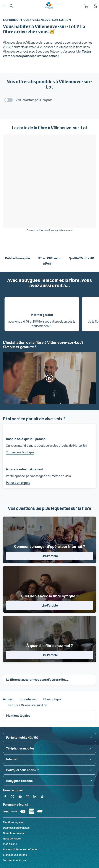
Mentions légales (13, 822)
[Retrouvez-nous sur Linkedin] (35, 797)
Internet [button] (12, 759)
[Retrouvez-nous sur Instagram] (27, 797)
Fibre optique (52, 699)
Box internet (28, 699)
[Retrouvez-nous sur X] (13, 797)
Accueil (8, 699)
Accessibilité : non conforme (20, 849)
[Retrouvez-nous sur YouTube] (20, 797)
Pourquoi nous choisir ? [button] (22, 770)
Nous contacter (12, 838)
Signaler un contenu (15, 855)
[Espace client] (95, 6)
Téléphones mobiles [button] (20, 748)
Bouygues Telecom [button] (19, 781)
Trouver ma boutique (20, 452)
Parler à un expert (18, 483)
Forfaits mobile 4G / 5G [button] (22, 737)
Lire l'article (50, 556)
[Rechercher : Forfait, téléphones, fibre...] (11, 6)
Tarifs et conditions (14, 860)
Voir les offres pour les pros (34, 100)
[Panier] (86, 6)
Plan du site (10, 844)
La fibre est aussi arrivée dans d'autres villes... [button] (37, 680)
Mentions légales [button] (18, 715)
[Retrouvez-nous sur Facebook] (5, 797)
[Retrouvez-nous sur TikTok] (42, 797)
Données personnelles (16, 828)
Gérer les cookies (13, 833)
